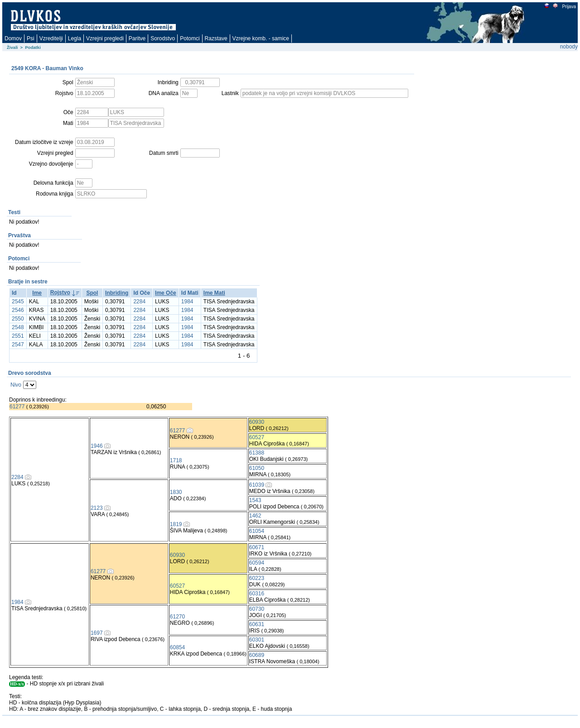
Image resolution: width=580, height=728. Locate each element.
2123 (97, 508)
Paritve (137, 38)
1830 (176, 492)
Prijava (569, 7)
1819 (176, 524)
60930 (257, 422)
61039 (257, 485)
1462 (255, 516)
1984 (187, 302)
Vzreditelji (51, 38)
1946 (97, 446)
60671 (257, 547)
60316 (257, 594)
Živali (12, 47)
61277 (17, 407)
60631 (257, 624)
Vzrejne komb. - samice (261, 38)
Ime (37, 293)
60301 (257, 640)
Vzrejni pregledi (105, 38)
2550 (18, 319)
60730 (257, 609)
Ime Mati (214, 293)
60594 (257, 563)
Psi (31, 38)
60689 (257, 655)
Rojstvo (60, 292)
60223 (257, 578)
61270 (177, 617)
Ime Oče (166, 293)
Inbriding (117, 293)
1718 (176, 460)
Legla (75, 38)
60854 (177, 647)
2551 (18, 336)
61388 (257, 453)
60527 (257, 437)
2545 (18, 302)
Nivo (16, 385)
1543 (255, 500)
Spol (92, 293)
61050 (257, 468)
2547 (18, 345)
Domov (13, 38)
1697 (97, 633)
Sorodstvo (163, 38)
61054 (257, 531)
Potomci (190, 38)
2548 (18, 327)
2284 (139, 302)
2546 (18, 310)
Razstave (216, 38)
